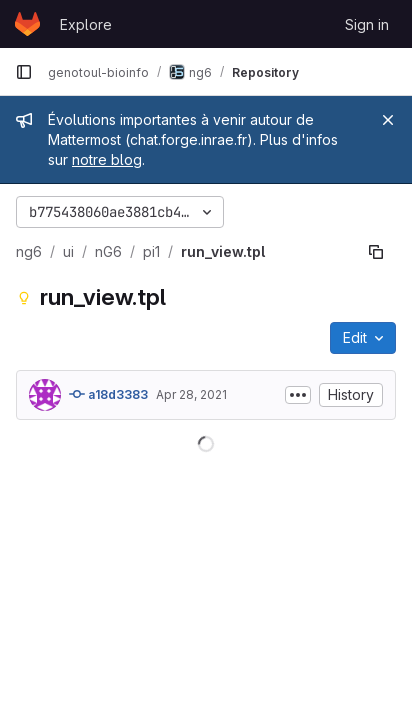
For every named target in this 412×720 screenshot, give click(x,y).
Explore (86, 24)
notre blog (107, 159)
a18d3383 (108, 394)
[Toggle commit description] (298, 395)
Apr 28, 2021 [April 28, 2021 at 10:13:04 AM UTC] (191, 394)
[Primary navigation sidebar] (24, 72)
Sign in (367, 24)
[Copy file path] (376, 252)
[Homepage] (27, 24)
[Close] (388, 120)
